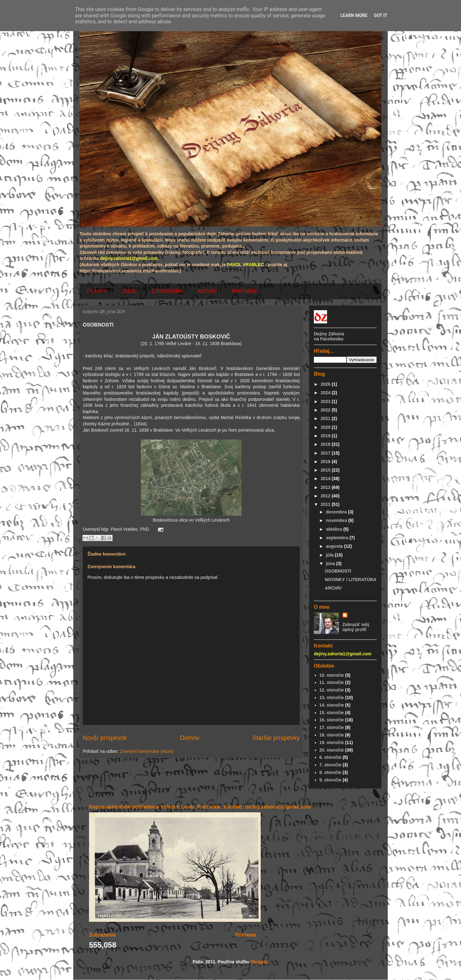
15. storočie (332, 713)
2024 (326, 393)
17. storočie (332, 727)
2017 (326, 453)
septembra (338, 538)
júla (330, 555)
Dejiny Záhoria (329, 334)
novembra (337, 520)
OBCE (129, 291)
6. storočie (330, 757)
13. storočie (332, 697)
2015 (326, 470)
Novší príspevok (105, 738)
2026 (326, 384)
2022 (326, 410)
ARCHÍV (207, 291)
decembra (337, 512)
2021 (326, 418)
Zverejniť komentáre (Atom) (147, 751)
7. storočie (330, 765)
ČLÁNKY (97, 291)
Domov (190, 738)
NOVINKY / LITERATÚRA (351, 580)
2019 (326, 436)
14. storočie (332, 705)
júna (331, 563)
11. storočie (332, 682)
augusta (335, 546)
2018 (326, 444)
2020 (326, 427)
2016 (326, 462)
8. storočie (330, 772)
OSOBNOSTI (338, 571)
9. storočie (330, 780)
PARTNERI (244, 291)
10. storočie (332, 675)
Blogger (259, 962)
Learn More (354, 15)
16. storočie (332, 720)
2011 (326, 504)
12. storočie (332, 690)
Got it (380, 15)
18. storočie (332, 735)
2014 (326, 479)
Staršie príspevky (276, 738)
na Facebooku (329, 339)
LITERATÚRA (167, 291)
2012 (326, 496)
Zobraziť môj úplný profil (356, 627)
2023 (326, 401)
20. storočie (332, 750)
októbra (334, 529)
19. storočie (332, 742)
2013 (326, 487)
